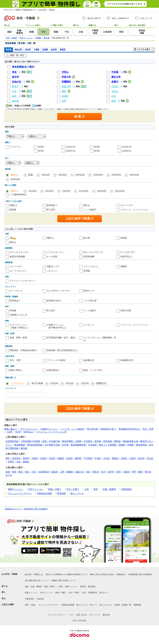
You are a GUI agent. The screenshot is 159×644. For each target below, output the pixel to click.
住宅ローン (104, 593)
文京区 (107, 458)
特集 (27, 605)
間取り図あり (11, 429)
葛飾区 (26, 462)
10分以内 (84, 191)
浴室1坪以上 (126, 256)
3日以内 (69, 383)
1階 (11, 238)
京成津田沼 (43, 472)
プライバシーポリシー (57, 615)
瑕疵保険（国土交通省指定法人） (63, 350)
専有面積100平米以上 (129, 429)
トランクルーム (91, 266)
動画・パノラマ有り (93, 370)
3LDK (18, 432)
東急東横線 (20, 445)
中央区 (98, 458)
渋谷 (88, 472)
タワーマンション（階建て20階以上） (20, 326)
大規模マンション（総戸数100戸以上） (57, 326)
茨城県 (45, 49)
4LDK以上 (127, 151)
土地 (86, 489)
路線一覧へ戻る (15, 55)
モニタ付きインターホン (59, 291)
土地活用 (40, 599)
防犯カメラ (89, 291)
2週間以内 (101, 383)
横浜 (21, 472)
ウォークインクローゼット (23, 281)
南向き (87, 205)
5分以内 (49, 191)
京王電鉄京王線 (52, 445)
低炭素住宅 (89, 360)
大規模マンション (49, 429)
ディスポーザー (128, 252)
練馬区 (78, 458)
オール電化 (52, 256)
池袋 (8, 472)
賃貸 (96, 489)
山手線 (65, 445)
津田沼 (96, 472)
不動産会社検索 (44, 493)
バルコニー (52, 271)
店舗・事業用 (109, 489)
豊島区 (115, 458)
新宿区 (26, 458)
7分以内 (66, 191)
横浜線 (24, 448)
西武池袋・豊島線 (112, 441)
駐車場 (83, 587)
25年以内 (134, 175)
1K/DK (41, 147)
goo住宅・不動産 (9, 574)
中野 (134, 472)
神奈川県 (18, 49)
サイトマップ (95, 615)
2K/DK (97, 147)
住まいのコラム (106, 605)
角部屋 (13, 210)
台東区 (35, 458)
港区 (8, 458)
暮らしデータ (77, 493)
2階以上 (14, 205)
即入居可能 (93, 429)
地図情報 (137, 605)
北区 (18, 462)
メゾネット (89, 325)
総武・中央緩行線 (51, 441)
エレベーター (127, 205)
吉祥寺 (111, 472)
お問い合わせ (82, 615)
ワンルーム (15, 147)
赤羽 (118, 472)
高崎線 (122, 445)
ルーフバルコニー (18, 271)
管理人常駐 (126, 311)
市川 (103, 472)
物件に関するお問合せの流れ (102, 574)
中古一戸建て (73, 489)
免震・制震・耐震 (18, 338)
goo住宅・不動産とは (34, 574)
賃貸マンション (71, 587)
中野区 (11, 462)
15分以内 (102, 191)
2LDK (10, 432)
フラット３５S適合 (56, 360)
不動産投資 (126, 489)
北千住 (9, 475)
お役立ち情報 (8, 604)
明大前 (148, 472)
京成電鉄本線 (12, 441)
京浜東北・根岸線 (92, 441)
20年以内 (116, 175)
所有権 (13, 311)
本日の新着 (37, 383)
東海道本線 (141, 445)
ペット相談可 (90, 210)
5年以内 (62, 175)
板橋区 (61, 458)
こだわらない (17, 383)
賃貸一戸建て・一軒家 (53, 587)
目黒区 (43, 458)
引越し (34, 605)
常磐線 (130, 445)
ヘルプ (71, 615)
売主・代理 (15, 360)
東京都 (9, 49)
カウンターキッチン (19, 252)
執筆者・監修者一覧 (123, 605)
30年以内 (15, 179)
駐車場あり (52, 205)
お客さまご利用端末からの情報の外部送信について (66, 574)
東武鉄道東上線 (130, 441)
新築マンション (16, 489)
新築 (31, 175)
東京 (27, 472)
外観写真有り (53, 370)
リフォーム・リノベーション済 (51, 432)
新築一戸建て (55, 489)
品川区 (141, 458)
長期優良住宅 (127, 360)
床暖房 (124, 266)
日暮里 (126, 472)
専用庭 (87, 271)
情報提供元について (13, 509)
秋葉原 (54, 472)
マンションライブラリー (20, 493)
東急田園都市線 (78, 445)
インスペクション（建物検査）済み (100, 339)
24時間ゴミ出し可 (18, 315)
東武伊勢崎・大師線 (72, 441)
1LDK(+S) (70, 147)
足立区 (150, 458)
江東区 (133, 458)
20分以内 (120, 191)
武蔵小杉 (79, 472)
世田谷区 (16, 458)
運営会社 (106, 615)
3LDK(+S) (70, 151)
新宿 (14, 472)
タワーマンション (29, 429)
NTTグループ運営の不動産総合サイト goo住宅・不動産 (29, 10)
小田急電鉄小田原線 (30, 441)
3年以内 (46, 175)
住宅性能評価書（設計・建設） (62, 338)
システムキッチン (55, 252)
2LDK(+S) (127, 147)
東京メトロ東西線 (108, 445)
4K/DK (97, 151)
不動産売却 (30, 599)
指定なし (15, 175)
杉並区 (70, 458)
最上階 (87, 238)
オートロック (16, 291)
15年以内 (98, 175)
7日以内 (85, 383)
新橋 (140, 472)
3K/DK (41, 151)
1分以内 (32, 191)
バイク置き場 (90, 301)
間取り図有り (16, 370)
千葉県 (36, 49)
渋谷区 (52, 458)
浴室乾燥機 (89, 256)
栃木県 (54, 49)
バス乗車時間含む (18, 195)
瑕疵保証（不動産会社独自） (24, 350)
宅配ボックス (53, 266)
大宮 (34, 472)
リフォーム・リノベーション (134, 210)
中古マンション (36, 489)
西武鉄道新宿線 (35, 445)
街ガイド (93, 605)
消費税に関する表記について (63, 581)
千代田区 (88, 458)
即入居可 (51, 210)
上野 (62, 472)
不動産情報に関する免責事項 (36, 509)
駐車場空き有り (54, 301)
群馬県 (63, 49)
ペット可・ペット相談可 (72, 429)
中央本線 (92, 445)
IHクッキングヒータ (93, 252)
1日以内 (54, 383)
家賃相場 (61, 493)
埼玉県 (28, 49)
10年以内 (80, 175)
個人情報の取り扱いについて (37, 581)
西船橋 (70, 472)
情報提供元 (121, 574)
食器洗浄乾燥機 (17, 256)
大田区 (124, 458)
